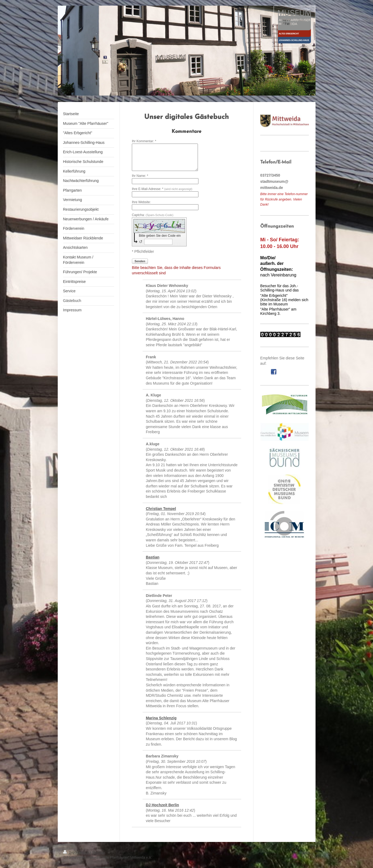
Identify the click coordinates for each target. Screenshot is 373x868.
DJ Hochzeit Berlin (162, 805)
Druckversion (77, 853)
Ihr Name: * (140, 176)
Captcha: (153, 215)
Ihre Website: (141, 202)
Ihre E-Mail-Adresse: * (162, 189)
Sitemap (99, 853)
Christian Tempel (161, 509)
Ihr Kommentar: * (144, 141)
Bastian (153, 557)
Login (306, 852)
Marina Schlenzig (161, 718)
